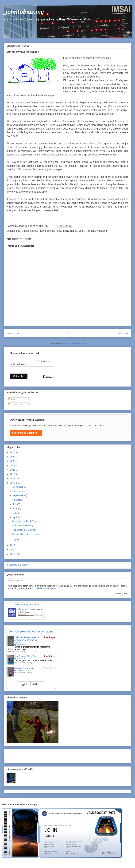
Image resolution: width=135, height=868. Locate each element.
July (15, 504)
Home (68, 333)
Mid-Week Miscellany (23, 526)
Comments (15, 404)
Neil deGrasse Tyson (45, 588)
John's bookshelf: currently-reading (31, 632)
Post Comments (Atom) (74, 343)
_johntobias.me (23, 12)
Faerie (42, 231)
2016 (13, 483)
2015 (13, 545)
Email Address (18, 365)
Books (25, 231)
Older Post (123, 333)
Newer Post (13, 333)
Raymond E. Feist (23, 670)
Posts (13, 399)
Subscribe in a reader (17, 565)
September (18, 495)
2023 (13, 461)
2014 (13, 550)
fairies (51, 231)
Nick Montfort (21, 645)
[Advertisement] (25, 755)
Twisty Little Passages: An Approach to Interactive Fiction (27, 640)
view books (41, 618)
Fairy (58, 231)
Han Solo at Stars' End (26, 656)
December (18, 487)
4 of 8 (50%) (39, 615)
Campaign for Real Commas (26, 521)
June (15, 509)
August (16, 500)
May (15, 513)
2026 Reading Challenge (26, 605)
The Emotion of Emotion (24, 530)
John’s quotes (15, 580)
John (82, 231)
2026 (13, 452)
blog (18, 231)
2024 (13, 457)
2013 (13, 554)
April (15, 517)
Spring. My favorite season (25, 534)
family (66, 231)
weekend (102, 231)
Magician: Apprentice (25, 668)
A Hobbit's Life (49, 162)
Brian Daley (21, 658)
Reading (90, 231)
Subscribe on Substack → (26, 433)
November (18, 491)
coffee (34, 231)
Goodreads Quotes (120, 594)
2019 (13, 474)
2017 (13, 479)
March (16, 540)
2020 (13, 470)
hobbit (74, 231)
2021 (13, 465)
